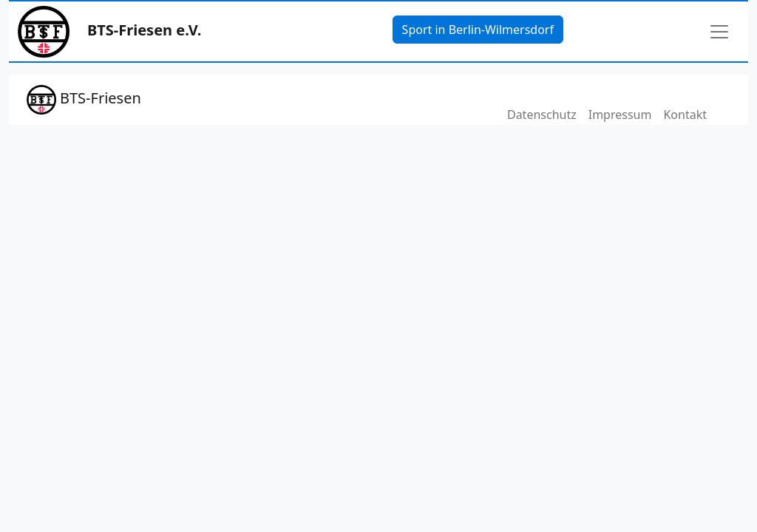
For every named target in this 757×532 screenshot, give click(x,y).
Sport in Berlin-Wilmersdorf (478, 30)
